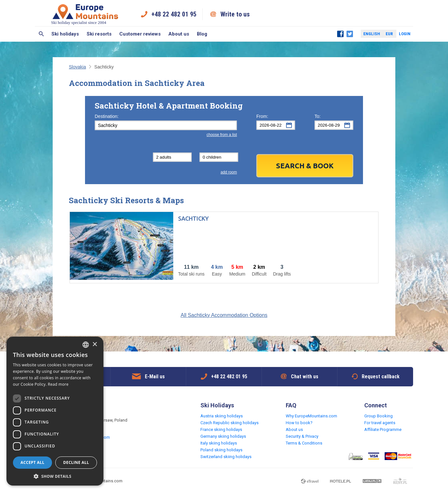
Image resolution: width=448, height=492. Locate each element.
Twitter (350, 34)
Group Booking (379, 416)
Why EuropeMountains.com (311, 416)
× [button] (95, 345)
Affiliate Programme (383, 429)
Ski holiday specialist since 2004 (85, 14)
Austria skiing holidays (222, 416)
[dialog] (55, 411)
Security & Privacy (302, 436)
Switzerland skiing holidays (226, 457)
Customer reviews (140, 34)
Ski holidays (65, 34)
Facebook (340, 34)
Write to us (235, 14)
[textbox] (166, 125)
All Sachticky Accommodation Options (224, 315)
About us (179, 34)
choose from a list (222, 135)
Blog (202, 34)
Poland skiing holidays (221, 450)
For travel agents (380, 423)
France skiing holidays (221, 429)
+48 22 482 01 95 (174, 14)
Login (405, 34)
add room (229, 172)
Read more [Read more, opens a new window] (58, 384)
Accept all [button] (33, 462)
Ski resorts (99, 34)
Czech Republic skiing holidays (229, 423)
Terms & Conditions (304, 443)
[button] (55, 476)
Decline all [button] (76, 462)
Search (41, 34)
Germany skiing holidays (223, 436)
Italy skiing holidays (219, 443)
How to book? (299, 423)
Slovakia (77, 67)
